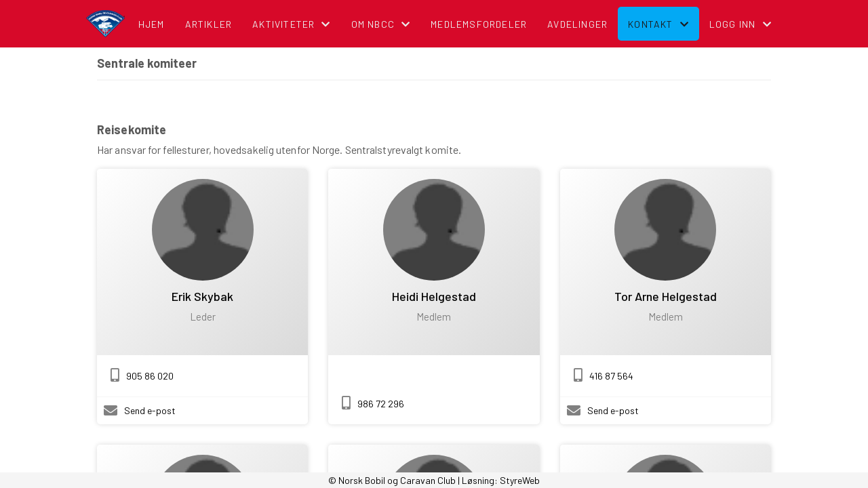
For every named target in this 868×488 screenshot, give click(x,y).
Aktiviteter (291, 24)
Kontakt (658, 24)
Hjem (152, 24)
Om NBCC (381, 24)
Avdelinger (577, 24)
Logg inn (741, 24)
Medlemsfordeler (479, 24)
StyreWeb (520, 480)
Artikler (209, 24)
